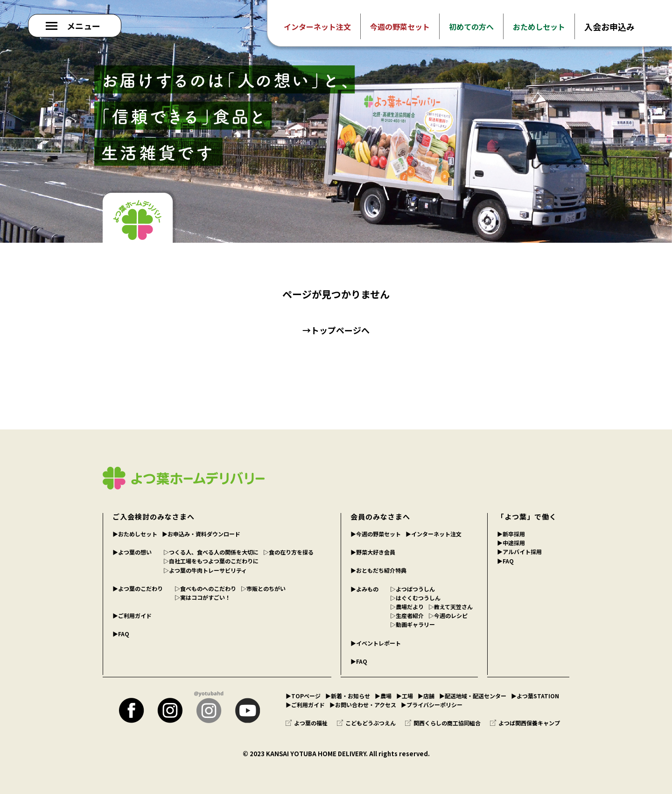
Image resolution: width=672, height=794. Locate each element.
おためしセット (539, 27)
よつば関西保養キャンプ (525, 723)
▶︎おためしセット (135, 534)
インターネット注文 (317, 27)
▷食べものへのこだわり (205, 588)
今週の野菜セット (400, 27)
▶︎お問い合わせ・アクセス (363, 705)
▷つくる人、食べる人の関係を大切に (211, 552)
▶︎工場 (405, 696)
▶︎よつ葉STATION (535, 696)
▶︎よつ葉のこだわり (138, 588)
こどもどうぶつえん (366, 723)
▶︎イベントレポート (376, 643)
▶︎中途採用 (511, 543)
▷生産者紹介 (407, 615)
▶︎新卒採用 (511, 534)
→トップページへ (336, 330)
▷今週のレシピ (448, 615)
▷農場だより (407, 607)
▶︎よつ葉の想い (132, 552)
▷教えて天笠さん (451, 607)
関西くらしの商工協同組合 (443, 723)
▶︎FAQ (121, 634)
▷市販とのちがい (263, 588)
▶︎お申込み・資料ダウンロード (201, 534)
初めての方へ (471, 27)
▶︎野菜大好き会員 (373, 552)
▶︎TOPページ (303, 696)
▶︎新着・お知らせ (348, 696)
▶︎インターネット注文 (434, 534)
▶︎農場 (383, 696)
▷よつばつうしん (413, 589)
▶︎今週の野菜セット (376, 534)
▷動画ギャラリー (413, 624)
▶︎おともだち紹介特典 (378, 570)
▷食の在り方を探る (288, 552)
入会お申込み (609, 27)
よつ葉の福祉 (307, 723)
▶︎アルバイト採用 (519, 552)
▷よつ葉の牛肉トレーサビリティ (205, 570)
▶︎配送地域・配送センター (473, 696)
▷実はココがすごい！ (203, 597)
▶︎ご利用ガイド (132, 615)
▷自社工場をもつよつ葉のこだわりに (211, 561)
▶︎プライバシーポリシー (432, 705)
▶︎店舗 (426, 696)
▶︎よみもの (364, 589)
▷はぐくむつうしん (415, 598)
